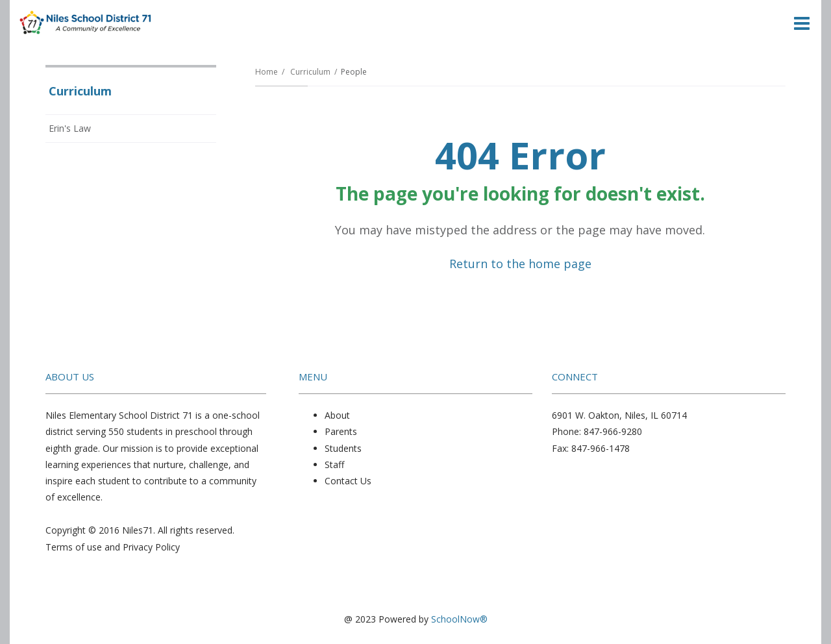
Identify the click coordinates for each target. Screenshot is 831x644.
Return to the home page (520, 264)
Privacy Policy (151, 547)
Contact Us (348, 481)
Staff (334, 464)
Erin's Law (70, 128)
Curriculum (310, 72)
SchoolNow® (459, 619)
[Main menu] (802, 23)
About (337, 415)
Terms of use (74, 547)
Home (267, 72)
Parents (341, 431)
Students (343, 448)
